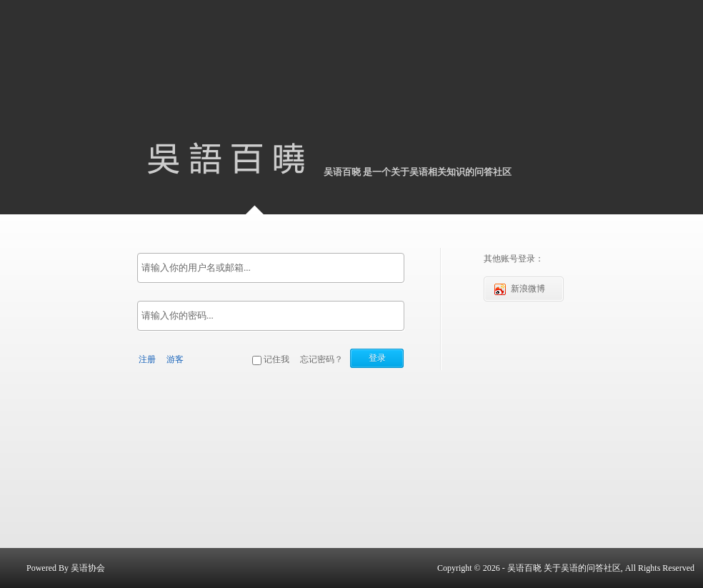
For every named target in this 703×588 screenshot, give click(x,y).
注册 (147, 359)
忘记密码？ (321, 359)
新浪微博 (520, 289)
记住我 (276, 359)
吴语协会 (88, 568)
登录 (377, 358)
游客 (175, 359)
